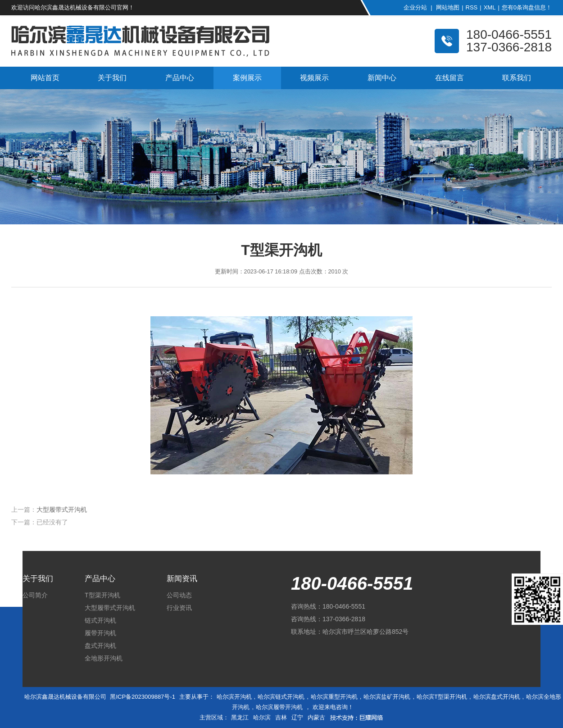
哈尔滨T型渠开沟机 (442, 697)
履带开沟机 (100, 633)
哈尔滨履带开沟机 (279, 707)
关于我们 (112, 78)
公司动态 (179, 595)
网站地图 (448, 7)
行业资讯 (179, 608)
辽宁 (297, 717)
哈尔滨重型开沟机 (334, 697)
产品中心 (180, 78)
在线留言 (449, 78)
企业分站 (415, 7)
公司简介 (35, 595)
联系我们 (517, 78)
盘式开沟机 (100, 646)
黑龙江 (240, 717)
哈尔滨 (262, 717)
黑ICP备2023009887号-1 (143, 697)
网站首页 (45, 78)
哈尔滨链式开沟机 (281, 697)
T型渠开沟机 (102, 595)
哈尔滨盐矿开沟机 (387, 697)
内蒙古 (316, 717)
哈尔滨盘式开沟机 (497, 697)
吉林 (281, 717)
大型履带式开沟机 (62, 510)
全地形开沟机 (104, 658)
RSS (472, 7)
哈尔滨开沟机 (234, 697)
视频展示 (314, 78)
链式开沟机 (100, 620)
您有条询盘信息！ (527, 7)
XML (490, 7)
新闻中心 (382, 78)
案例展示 (247, 78)
